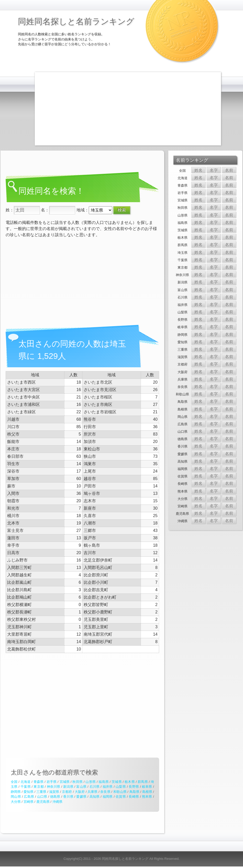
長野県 (134, 787)
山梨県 (121, 787)
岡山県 (16, 797)
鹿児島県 (43, 802)
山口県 (42, 797)
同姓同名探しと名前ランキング (76, 21)
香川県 (68, 797)
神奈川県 (54, 787)
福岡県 (108, 797)
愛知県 (29, 792)
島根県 (147, 792)
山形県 (91, 782)
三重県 (41, 792)
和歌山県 (120, 792)
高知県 (95, 797)
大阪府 (80, 792)
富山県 (81, 787)
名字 (214, 170)
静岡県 (16, 792)
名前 (229, 170)
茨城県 (117, 782)
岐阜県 (147, 787)
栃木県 (130, 782)
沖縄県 (57, 802)
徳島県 (55, 797)
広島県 (29, 797)
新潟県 (68, 787)
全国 (14, 782)
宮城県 (65, 782)
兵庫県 (92, 792)
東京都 (39, 787)
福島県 (104, 782)
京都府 (67, 792)
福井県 (108, 787)
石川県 (95, 787)
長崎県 (134, 797)
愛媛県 (81, 797)
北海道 (26, 782)
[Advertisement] (116, 108)
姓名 (198, 170)
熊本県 (147, 797)
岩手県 (52, 782)
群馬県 (143, 782)
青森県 (39, 782)
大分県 (16, 802)
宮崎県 (29, 802)
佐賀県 (121, 797)
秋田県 (78, 782)
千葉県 (26, 787)
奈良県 (105, 792)
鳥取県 (134, 792)
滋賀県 (54, 792)
